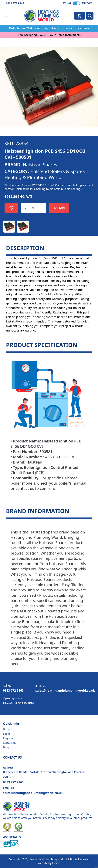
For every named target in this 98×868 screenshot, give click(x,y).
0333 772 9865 (15, 3)
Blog (6, 747)
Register (8, 738)
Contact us (10, 743)
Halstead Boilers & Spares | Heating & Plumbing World (46, 174)
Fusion (56, 863)
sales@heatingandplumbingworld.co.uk (65, 690)
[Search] (90, 16)
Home (7, 729)
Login (7, 734)
